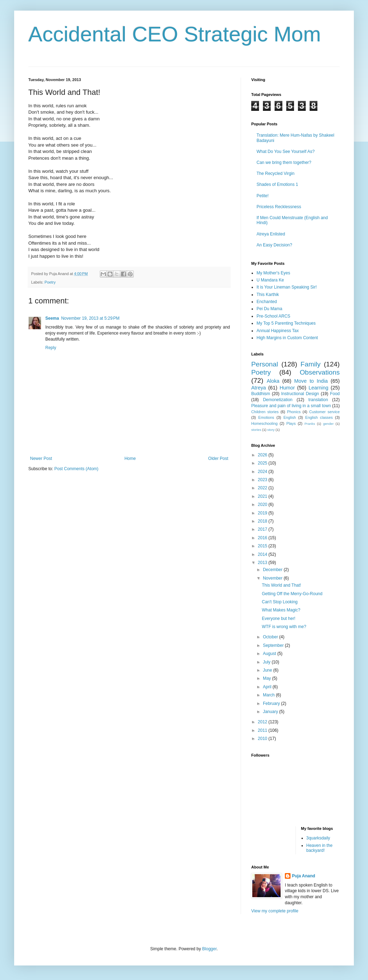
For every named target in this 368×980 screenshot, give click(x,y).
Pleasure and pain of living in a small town (291, 406)
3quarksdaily (318, 838)
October (271, 637)
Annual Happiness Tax (278, 331)
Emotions (266, 417)
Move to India (311, 381)
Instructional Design (300, 394)
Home (130, 458)
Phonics (294, 412)
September (274, 645)
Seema (52, 318)
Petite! (263, 196)
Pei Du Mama (269, 309)
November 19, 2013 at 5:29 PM (90, 318)
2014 (263, 554)
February (272, 703)
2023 (263, 480)
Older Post (218, 458)
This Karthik (268, 295)
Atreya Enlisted (271, 234)
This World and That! (281, 585)
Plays (291, 423)
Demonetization (278, 400)
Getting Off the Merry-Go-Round (292, 594)
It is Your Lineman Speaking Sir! (287, 287)
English (290, 417)
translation (318, 400)
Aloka (273, 381)
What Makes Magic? (281, 610)
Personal (265, 364)
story (271, 430)
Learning (318, 388)
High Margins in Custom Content (287, 338)
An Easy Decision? (274, 245)
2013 (263, 563)
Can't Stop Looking (280, 602)
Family (310, 364)
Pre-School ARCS (273, 316)
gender (328, 424)
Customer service (324, 412)
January (271, 712)
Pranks (310, 424)
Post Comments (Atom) (76, 469)
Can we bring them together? (284, 163)
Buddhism (261, 394)
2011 (263, 730)
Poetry (50, 282)
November (273, 578)
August (270, 654)
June (268, 670)
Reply (51, 348)
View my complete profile (275, 911)
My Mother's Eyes (273, 273)
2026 (263, 455)
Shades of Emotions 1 (277, 184)
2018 (263, 521)
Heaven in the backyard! (320, 848)
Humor (287, 388)
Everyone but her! (279, 619)
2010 (263, 739)
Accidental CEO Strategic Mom (175, 34)
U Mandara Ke (270, 280)
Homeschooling (264, 423)
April (268, 687)
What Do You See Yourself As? (286, 152)
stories (256, 430)
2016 (263, 538)
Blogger (209, 949)
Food (335, 394)
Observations (320, 372)
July (267, 662)
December (273, 570)
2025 (263, 463)
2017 (263, 529)
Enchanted (267, 302)
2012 (263, 722)
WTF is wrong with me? (284, 627)
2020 (263, 505)
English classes (319, 417)
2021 (263, 496)
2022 (263, 488)
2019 (263, 513)
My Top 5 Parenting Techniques (286, 323)
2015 (263, 546)
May (268, 678)
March (269, 695)
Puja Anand (304, 876)
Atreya (259, 388)
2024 (263, 472)
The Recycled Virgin (275, 173)
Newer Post (41, 458)
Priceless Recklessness (279, 207)
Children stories (265, 412)
